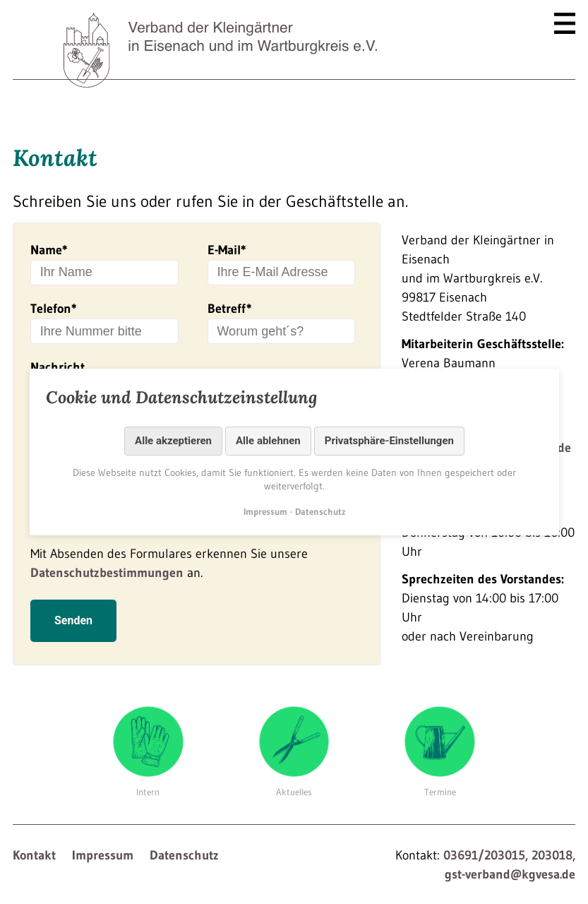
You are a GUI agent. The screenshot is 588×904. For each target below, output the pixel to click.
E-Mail (227, 250)
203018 (552, 867)
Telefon (54, 309)
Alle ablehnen (268, 441)
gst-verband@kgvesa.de (510, 886)
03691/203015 (484, 867)
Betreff (230, 309)
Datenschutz (184, 867)
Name (49, 250)
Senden (73, 632)
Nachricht (58, 367)
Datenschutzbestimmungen (107, 584)
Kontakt (34, 867)
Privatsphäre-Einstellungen (389, 441)
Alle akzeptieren (173, 441)
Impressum (103, 867)
